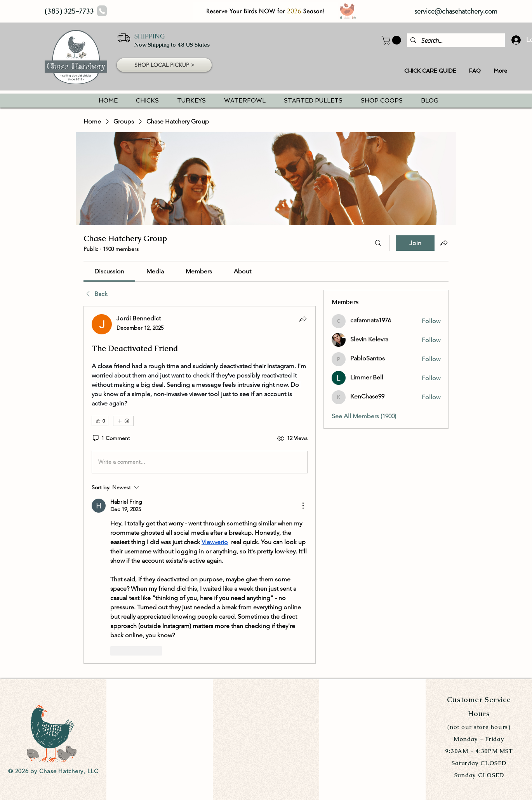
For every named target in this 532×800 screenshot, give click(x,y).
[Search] (378, 243)
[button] (164, 65)
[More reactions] (123, 421)
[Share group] (444, 243)
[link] (109, 271)
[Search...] (455, 41)
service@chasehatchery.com (456, 11)
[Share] (303, 319)
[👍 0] (100, 421)
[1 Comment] (111, 438)
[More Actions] (303, 506)
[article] (200, 485)
